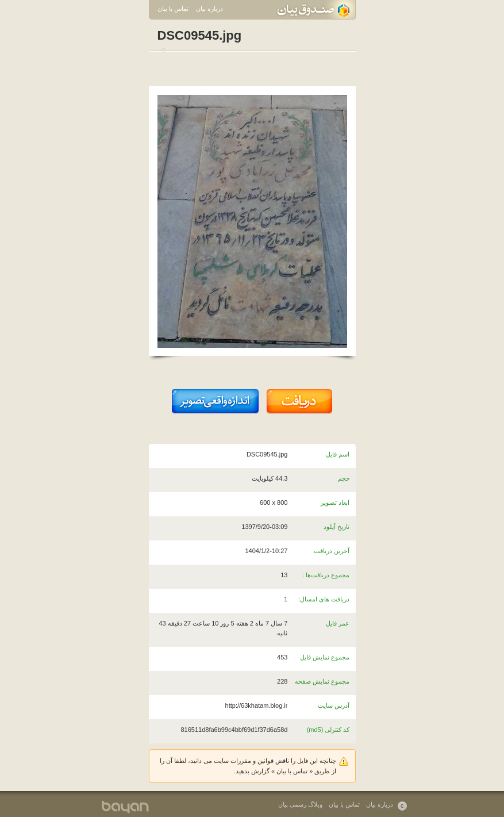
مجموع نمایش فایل (325, 657)
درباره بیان (209, 9)
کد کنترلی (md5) (328, 730)
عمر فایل (338, 623)
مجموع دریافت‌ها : (326, 575)
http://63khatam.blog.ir (257, 705)
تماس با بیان (173, 9)
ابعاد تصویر (335, 503)
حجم (344, 478)
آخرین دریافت (332, 551)
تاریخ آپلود (336, 527)
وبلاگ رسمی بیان (300, 804)
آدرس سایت (334, 705)
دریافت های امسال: (324, 599)
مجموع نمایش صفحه (322, 681)
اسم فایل (338, 454)
